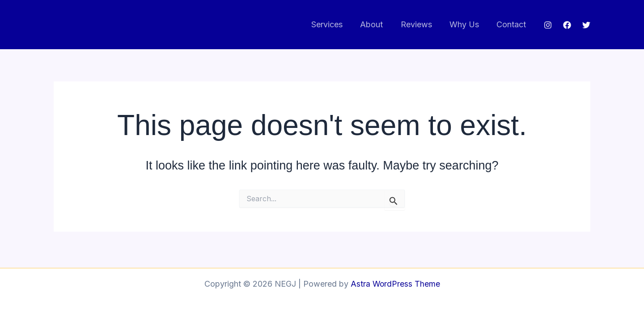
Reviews (420, 24)
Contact (512, 24)
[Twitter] (586, 25)
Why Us (466, 24)
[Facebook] (567, 25)
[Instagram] (548, 25)
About (377, 24)
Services (334, 24)
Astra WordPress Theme (395, 284)
